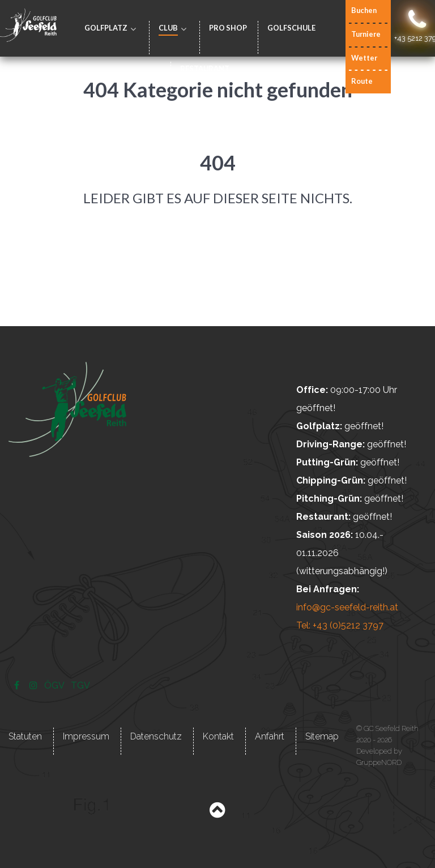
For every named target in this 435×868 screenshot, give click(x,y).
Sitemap (322, 736)
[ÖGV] (55, 685)
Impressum (86, 736)
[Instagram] (35, 685)
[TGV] (80, 685)
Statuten (25, 736)
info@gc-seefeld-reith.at (347, 607)
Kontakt (218, 736)
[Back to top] (217, 813)
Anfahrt (270, 736)
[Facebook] (18, 685)
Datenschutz (156, 736)
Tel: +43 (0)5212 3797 (340, 625)
